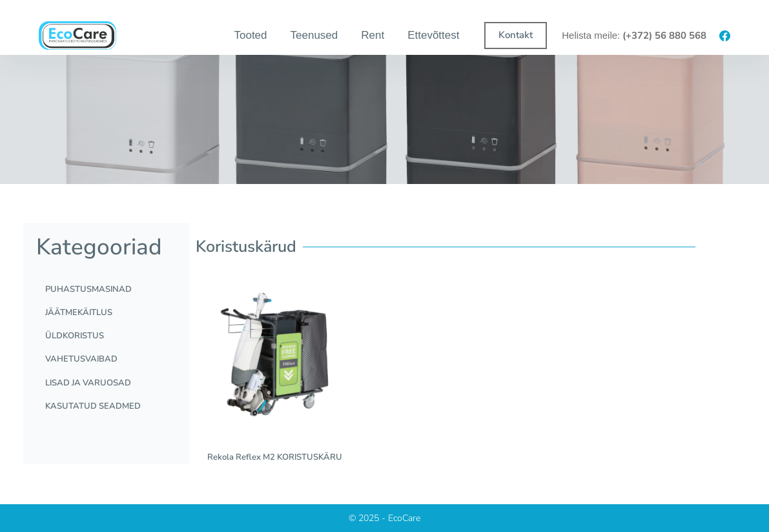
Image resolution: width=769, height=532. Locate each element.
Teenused (314, 35)
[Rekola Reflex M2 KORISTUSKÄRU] (274, 356)
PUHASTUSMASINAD (92, 291)
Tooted (250, 35)
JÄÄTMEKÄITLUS (83, 316)
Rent (373, 35)
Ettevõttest (433, 35)
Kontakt (516, 35)
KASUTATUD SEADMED (97, 420)
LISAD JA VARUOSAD (92, 394)
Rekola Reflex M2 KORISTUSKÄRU (275, 457)
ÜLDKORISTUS (78, 342)
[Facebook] (725, 36)
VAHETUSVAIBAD (85, 368)
